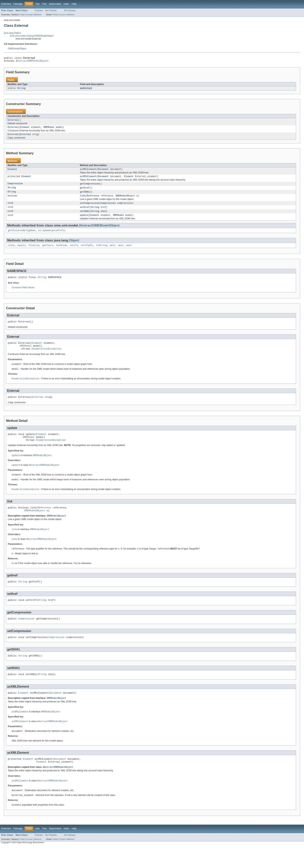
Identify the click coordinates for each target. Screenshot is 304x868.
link (83, 200)
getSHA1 (85, 196)
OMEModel (49, 129)
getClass (48, 251)
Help (74, 4)
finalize (34, 251)
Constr (29, 15)
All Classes (70, 10)
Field (22, 15)
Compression (15, 187)
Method (38, 15)
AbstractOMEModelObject (32, 62)
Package (18, 4)
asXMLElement (88, 172)
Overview (6, 4)
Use (37, 4)
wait (112, 251)
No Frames (51, 10)
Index (66, 4)
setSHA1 (85, 216)
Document (103, 172)
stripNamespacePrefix (52, 236)
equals (22, 251)
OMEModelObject (17, 49)
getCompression (90, 187)
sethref (85, 212)
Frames (39, 10)
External (13, 122)
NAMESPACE (86, 90)
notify (74, 251)
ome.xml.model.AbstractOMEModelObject (32, 36)
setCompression (90, 208)
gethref (85, 191)
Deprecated (55, 4)
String (21, 90)
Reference (93, 200)
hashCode (62, 251)
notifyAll (87, 251)
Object (74, 246)
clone (11, 251)
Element (25, 129)
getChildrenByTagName (22, 236)
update (84, 220)
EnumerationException (47, 357)
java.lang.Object (12, 33)
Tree (44, 4)
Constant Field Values (23, 294)
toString (101, 251)
